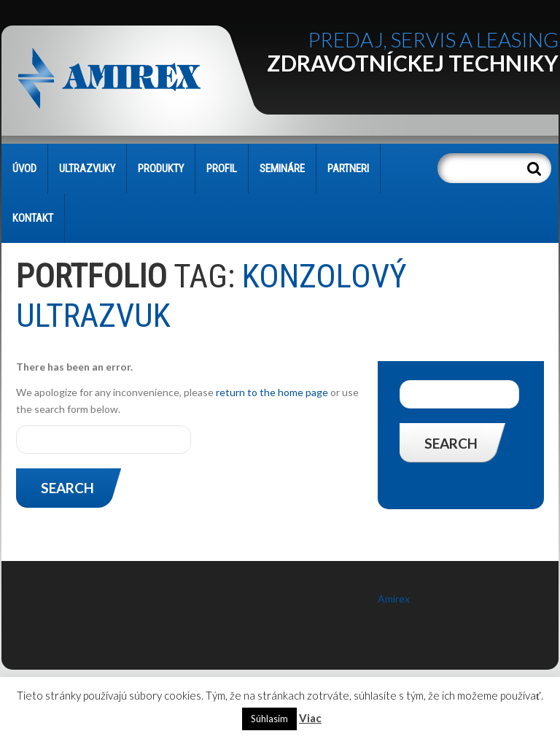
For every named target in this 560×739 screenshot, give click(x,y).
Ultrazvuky (87, 169)
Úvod (24, 169)
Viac (310, 718)
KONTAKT (33, 218)
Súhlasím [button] (269, 719)
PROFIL (222, 169)
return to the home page (272, 392)
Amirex (394, 599)
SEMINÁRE (282, 169)
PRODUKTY (161, 169)
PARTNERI (348, 169)
